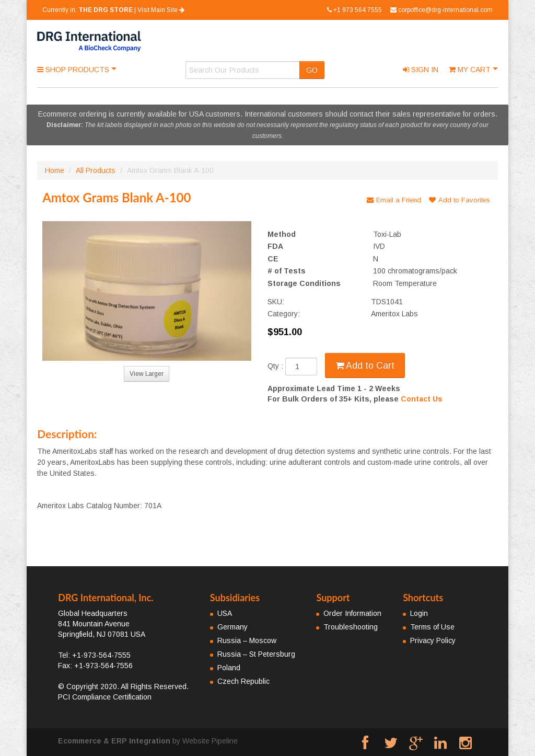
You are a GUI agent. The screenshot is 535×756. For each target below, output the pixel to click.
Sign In (421, 70)
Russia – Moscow (247, 640)
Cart (471, 70)
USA (225, 613)
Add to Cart (365, 365)
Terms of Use (432, 627)
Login (419, 613)
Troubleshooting (351, 627)
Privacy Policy (433, 640)
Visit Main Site (161, 10)
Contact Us (422, 399)
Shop (74, 70)
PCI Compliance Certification (105, 697)
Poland (229, 668)
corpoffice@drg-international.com (441, 10)
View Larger (147, 374)
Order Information (352, 613)
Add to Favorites (460, 200)
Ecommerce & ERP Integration (114, 741)
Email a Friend (394, 200)
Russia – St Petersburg (256, 654)
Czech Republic (243, 681)
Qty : (292, 366)
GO (312, 70)
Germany (232, 627)
